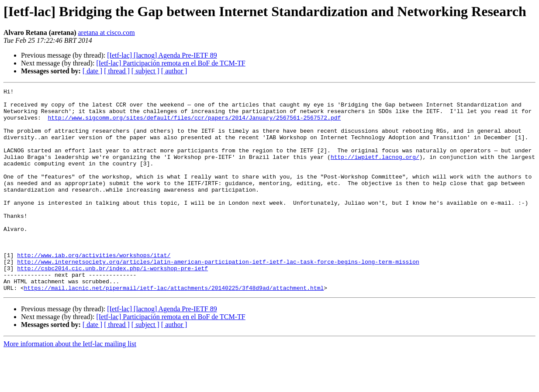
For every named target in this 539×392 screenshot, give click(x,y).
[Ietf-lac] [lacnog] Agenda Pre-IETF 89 (162, 55)
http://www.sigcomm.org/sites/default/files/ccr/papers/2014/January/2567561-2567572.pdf (194, 124)
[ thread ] (117, 71)
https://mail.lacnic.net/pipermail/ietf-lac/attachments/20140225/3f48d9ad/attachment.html (174, 328)
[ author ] (174, 71)
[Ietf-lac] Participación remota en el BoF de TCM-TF (171, 63)
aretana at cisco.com (107, 33)
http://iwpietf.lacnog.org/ (375, 171)
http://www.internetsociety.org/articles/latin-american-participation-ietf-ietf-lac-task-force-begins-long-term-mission (218, 297)
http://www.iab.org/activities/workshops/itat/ (94, 289)
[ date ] (92, 71)
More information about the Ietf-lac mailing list (70, 384)
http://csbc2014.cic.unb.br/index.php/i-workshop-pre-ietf (112, 305)
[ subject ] (145, 71)
